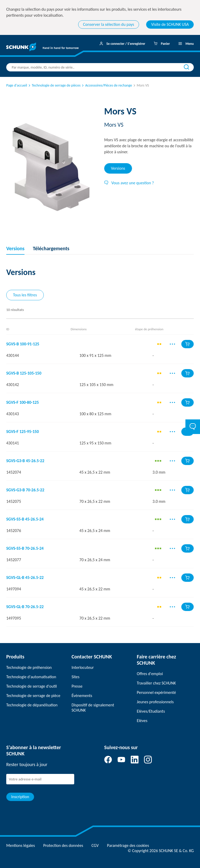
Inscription (20, 797)
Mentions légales (21, 845)
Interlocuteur (83, 667)
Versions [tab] (118, 168)
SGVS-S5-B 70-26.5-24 (25, 548)
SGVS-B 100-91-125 (23, 344)
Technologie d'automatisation (31, 677)
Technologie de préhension (29, 667)
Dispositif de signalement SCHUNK (93, 708)
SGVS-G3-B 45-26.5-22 (25, 461)
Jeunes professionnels (155, 702)
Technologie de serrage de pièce (33, 696)
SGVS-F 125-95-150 (23, 432)
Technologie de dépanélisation (32, 705)
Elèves (142, 721)
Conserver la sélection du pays (109, 24)
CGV (95, 845)
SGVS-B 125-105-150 (24, 373)
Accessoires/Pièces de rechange (107, 85)
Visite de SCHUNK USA (170, 24)
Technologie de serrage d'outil (32, 686)
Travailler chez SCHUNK (156, 683)
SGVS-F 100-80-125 (23, 402)
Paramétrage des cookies (128, 845)
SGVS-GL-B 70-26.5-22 (25, 607)
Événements (82, 696)
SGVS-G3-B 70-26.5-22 (25, 490)
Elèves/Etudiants (151, 711)
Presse (77, 686)
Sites (76, 677)
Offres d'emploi (150, 674)
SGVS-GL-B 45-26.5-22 (25, 578)
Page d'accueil (17, 85)
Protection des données (63, 845)
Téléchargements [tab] (51, 248)
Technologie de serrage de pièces (54, 85)
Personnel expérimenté (156, 692)
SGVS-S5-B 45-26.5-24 (25, 519)
